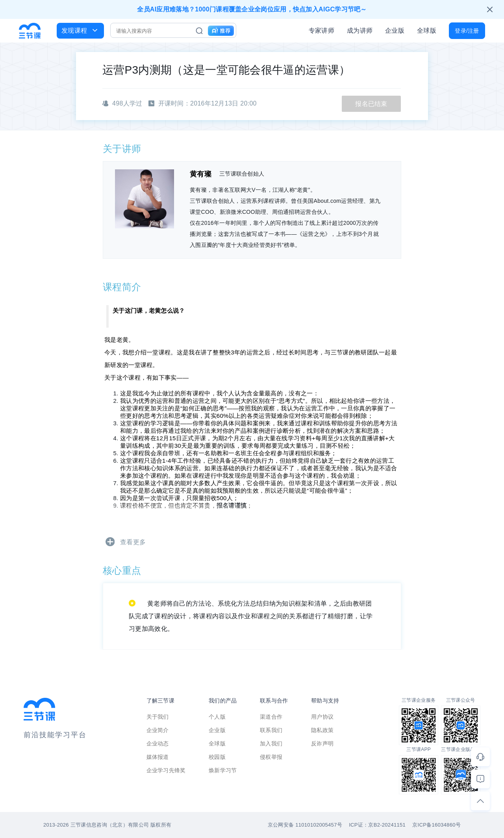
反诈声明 (322, 743)
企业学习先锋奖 (166, 770)
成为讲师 (360, 31)
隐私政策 (322, 730)
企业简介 (158, 730)
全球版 (427, 31)
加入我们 (271, 743)
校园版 (217, 757)
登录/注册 (467, 31)
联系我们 (271, 730)
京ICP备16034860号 (436, 825)
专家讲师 (321, 31)
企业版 (395, 31)
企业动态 (158, 743)
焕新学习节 (223, 770)
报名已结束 (371, 104)
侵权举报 (271, 757)
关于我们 (158, 717)
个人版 (217, 717)
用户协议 (322, 717)
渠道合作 (271, 717)
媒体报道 (158, 757)
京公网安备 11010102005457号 (305, 825)
